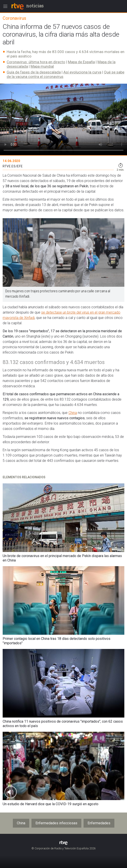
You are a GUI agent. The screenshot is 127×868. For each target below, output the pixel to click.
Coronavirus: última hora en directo (36, 62)
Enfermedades (99, 823)
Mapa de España (81, 62)
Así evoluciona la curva (82, 72)
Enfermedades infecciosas (56, 823)
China (73, 413)
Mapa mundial (42, 66)
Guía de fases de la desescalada (34, 72)
